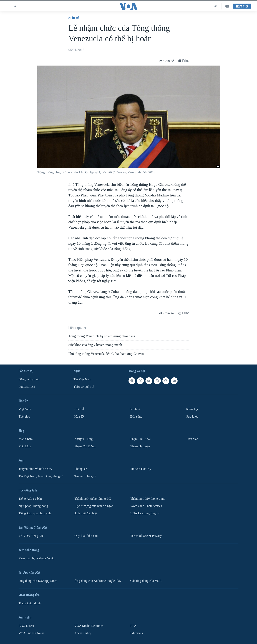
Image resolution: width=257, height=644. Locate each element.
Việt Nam (25, 409)
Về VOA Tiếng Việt (32, 536)
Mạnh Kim (26, 439)
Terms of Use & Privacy (146, 536)
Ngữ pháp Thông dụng (33, 506)
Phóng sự (80, 469)
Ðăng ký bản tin (29, 379)
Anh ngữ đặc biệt (86, 513)
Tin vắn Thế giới (85, 476)
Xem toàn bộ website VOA (36, 558)
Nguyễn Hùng (84, 439)
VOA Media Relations (89, 626)
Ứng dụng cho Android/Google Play (98, 581)
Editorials (137, 633)
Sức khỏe (192, 417)
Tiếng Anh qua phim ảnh (35, 513)
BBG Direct (26, 626)
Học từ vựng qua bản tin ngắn (94, 506)
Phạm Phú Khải (140, 439)
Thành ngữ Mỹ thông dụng (148, 499)
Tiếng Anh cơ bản (30, 499)
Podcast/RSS (27, 387)
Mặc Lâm (25, 446)
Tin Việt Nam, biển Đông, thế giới (41, 476)
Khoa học (192, 409)
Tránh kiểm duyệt (30, 603)
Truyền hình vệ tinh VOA (35, 469)
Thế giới (24, 417)
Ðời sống (136, 417)
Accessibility (83, 633)
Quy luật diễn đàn (86, 536)
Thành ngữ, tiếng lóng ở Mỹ (93, 499)
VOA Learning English (145, 513)
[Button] (167, 61)
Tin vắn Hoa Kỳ (141, 469)
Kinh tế (135, 409)
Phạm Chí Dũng (85, 446)
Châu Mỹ (74, 18)
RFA (133, 626)
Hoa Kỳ (80, 417)
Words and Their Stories (146, 506)
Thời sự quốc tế (84, 387)
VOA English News (31, 633)
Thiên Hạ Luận (140, 446)
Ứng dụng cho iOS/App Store (38, 581)
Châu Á (79, 409)
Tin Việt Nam (82, 379)
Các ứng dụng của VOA (146, 581)
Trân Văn (192, 439)
